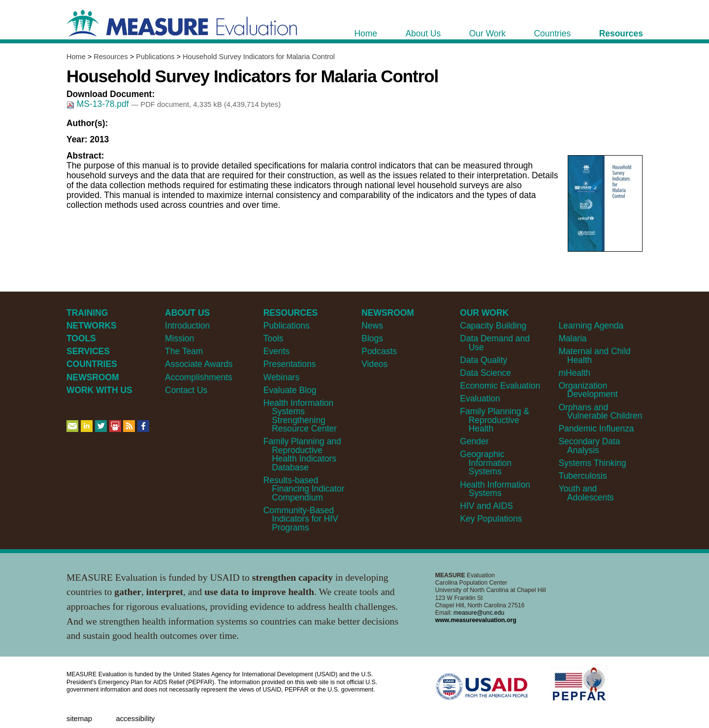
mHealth (574, 373)
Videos (374, 364)
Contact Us (186, 390)
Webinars (281, 377)
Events (276, 351)
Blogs (372, 338)
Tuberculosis (582, 476)
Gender (474, 441)
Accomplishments (199, 377)
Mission (179, 338)
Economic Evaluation (500, 386)
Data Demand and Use (495, 343)
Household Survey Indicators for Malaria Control (259, 57)
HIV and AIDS (486, 506)
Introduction (187, 326)
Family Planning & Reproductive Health (495, 420)
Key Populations (491, 519)
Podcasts (379, 351)
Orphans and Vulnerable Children (600, 412)
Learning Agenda (591, 326)
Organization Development (588, 390)
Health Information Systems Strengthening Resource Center (300, 416)
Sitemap (79, 719)
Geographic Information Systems (486, 463)
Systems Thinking (592, 463)
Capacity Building (493, 326)
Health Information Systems (495, 489)
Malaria (572, 338)
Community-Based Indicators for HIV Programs (301, 519)
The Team (184, 351)
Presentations (290, 364)
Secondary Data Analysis (589, 446)
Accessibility (135, 719)
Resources (111, 57)
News (372, 326)
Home (76, 57)
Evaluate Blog (290, 390)
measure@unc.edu (479, 613)
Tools (274, 338)
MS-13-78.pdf (99, 104)
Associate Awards (199, 364)
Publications (155, 57)
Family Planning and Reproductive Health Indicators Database (302, 454)
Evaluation (480, 398)
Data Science (485, 373)
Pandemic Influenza (596, 429)
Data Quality (483, 360)
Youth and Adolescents (586, 493)
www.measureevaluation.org (476, 620)
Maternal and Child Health (594, 355)
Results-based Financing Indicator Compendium (304, 489)
